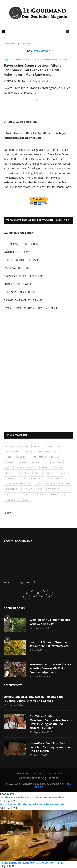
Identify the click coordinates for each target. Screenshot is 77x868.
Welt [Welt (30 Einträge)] (67, 494)
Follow (8, 513)
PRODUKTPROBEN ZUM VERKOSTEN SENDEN (31, 308)
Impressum (39, 773)
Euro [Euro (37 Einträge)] (8, 457)
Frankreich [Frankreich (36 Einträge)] (22, 457)
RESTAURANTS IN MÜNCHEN (21, 244)
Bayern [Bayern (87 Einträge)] (37, 446)
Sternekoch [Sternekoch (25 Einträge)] (64, 484)
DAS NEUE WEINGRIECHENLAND (23, 300)
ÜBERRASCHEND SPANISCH (20, 292)
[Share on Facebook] (37, 100)
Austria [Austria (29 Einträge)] (9, 446)
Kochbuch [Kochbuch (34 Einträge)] (11, 473)
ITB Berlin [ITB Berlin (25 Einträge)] (46, 468)
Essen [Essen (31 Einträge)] (59, 452)
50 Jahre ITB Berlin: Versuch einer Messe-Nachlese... (33, 797)
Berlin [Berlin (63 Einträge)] (49, 446)
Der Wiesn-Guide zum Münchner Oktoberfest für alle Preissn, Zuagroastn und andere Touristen (51, 722)
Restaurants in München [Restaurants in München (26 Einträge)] (18, 484)
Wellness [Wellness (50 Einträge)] (54, 494)
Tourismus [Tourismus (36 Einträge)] (54, 489)
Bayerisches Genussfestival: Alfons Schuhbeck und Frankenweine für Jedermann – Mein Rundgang (32, 70)
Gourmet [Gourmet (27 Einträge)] (56, 457)
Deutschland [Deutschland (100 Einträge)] (44, 452)
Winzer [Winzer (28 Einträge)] (9, 500)
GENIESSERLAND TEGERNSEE (21, 260)
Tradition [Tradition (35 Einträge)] (11, 494)
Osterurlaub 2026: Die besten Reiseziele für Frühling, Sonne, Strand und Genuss (33, 699)
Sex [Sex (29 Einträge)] (37, 484)
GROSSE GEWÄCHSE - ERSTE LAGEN (25, 276)
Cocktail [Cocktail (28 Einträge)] (28, 452)
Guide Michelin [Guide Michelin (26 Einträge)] (40, 462)
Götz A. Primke (16, 81)
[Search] (73, 32)
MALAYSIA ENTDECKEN (17, 268)
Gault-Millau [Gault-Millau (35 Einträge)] (39, 457)
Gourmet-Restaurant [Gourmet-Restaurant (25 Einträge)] (16, 462)
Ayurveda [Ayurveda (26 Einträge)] (23, 446)
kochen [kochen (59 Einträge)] (25, 473)
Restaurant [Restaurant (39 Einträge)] (36, 478)
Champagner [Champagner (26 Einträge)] (12, 452)
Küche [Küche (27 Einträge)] (37, 473)
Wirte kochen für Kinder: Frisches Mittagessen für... (33, 804)
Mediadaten (22, 773)
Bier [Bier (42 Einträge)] (60, 446)
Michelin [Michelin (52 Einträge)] (65, 473)
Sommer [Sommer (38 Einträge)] (49, 484)
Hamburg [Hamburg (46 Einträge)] (57, 462)
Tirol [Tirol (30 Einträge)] (40, 489)
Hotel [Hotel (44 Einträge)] (9, 468)
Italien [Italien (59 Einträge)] (33, 468)
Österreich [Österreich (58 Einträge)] (24, 500)
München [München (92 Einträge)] (10, 478)
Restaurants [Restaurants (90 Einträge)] (54, 478)
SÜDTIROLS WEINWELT (17, 284)
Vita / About (55, 773)
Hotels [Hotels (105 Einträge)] (20, 468)
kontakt (53, 778)
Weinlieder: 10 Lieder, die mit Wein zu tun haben (50, 622)
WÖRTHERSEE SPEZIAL (17, 252)
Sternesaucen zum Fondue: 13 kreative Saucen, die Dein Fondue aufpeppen (50, 668)
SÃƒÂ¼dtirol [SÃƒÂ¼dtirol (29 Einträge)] (12, 489)
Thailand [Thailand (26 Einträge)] (28, 489)
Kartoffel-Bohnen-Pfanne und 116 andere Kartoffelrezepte (50, 644)
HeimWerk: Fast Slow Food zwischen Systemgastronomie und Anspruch (50, 747)
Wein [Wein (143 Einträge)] (42, 494)
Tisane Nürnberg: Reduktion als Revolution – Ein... (32, 863)
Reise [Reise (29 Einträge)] (23, 478)
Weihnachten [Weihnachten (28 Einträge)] (27, 494)
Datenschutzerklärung (33, 778)
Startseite (9, 44)
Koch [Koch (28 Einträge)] (59, 468)
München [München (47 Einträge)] (51, 473)
